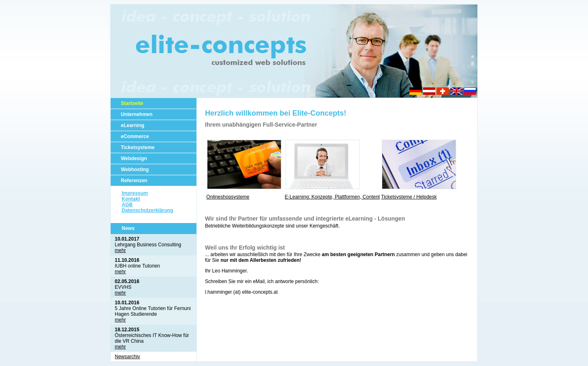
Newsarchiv (127, 357)
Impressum (135, 193)
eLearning (133, 125)
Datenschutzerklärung (147, 210)
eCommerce (135, 136)
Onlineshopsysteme (228, 197)
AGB (127, 205)
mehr (120, 250)
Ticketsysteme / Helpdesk (409, 197)
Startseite (132, 103)
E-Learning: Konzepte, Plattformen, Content (332, 197)
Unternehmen (137, 114)
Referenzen (134, 181)
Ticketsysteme (138, 147)
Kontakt (131, 199)
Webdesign (134, 158)
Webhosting (135, 170)
